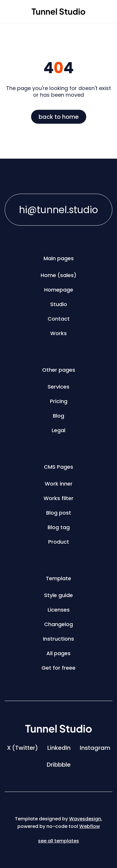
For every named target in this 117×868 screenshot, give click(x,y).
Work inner (59, 484)
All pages (59, 653)
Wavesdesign (85, 819)
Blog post (59, 513)
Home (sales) (59, 275)
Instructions (59, 639)
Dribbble (59, 765)
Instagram (95, 748)
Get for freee (59, 668)
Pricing (59, 401)
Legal (59, 430)
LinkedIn (59, 748)
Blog (59, 416)
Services (59, 387)
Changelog (59, 624)
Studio (59, 304)
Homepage (59, 290)
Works (59, 333)
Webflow (90, 826)
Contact (59, 319)
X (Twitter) (22, 748)
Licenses (59, 610)
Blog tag (59, 527)
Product (59, 542)
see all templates (59, 841)
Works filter (59, 498)
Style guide (59, 595)
